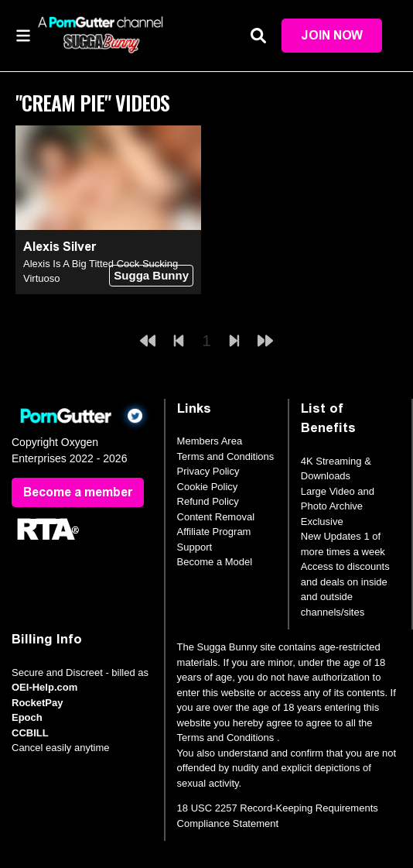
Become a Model (215, 562)
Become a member (78, 492)
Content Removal (216, 517)
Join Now (332, 35)
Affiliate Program (214, 532)
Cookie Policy (208, 487)
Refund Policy (208, 501)
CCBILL (30, 733)
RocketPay (37, 703)
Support (195, 547)
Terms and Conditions (226, 456)
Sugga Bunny (151, 275)
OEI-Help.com (44, 687)
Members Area (210, 441)
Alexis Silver (60, 247)
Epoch (27, 717)
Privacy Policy (208, 471)
